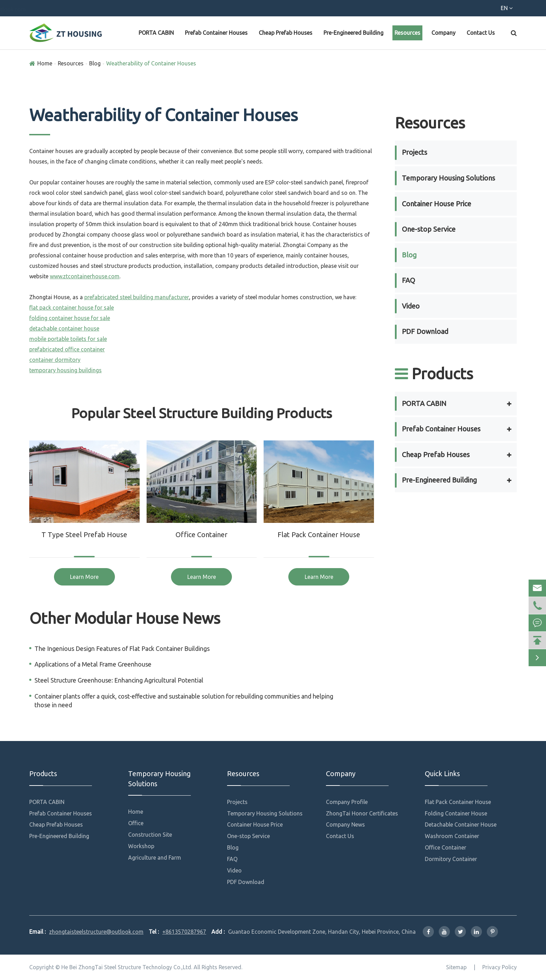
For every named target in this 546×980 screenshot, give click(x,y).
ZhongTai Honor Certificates (362, 813)
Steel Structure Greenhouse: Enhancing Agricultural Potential (119, 680)
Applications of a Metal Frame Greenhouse (93, 664)
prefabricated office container (67, 349)
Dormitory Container (451, 859)
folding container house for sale (70, 318)
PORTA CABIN (156, 33)
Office (136, 823)
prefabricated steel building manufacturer (137, 297)
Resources (407, 33)
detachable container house (64, 328)
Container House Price (436, 204)
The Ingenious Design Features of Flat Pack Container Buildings (122, 648)
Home (45, 63)
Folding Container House (456, 813)
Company (443, 33)
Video (411, 306)
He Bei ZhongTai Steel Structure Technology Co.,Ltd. (127, 967)
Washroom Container (452, 836)
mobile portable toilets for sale (68, 339)
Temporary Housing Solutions (448, 178)
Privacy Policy (500, 967)
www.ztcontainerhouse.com (85, 276)
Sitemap (456, 967)
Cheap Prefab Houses (286, 33)
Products (434, 373)
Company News (345, 824)
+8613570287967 (57, 9)
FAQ (408, 280)
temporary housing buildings (65, 370)
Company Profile (347, 802)
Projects (415, 152)
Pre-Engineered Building (353, 33)
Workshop (141, 846)
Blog (95, 63)
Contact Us (481, 33)
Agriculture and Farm (155, 858)
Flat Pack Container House (319, 535)
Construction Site (150, 835)
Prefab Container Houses (216, 33)
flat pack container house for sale (72, 308)
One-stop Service (429, 229)
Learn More (84, 577)
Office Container (201, 535)
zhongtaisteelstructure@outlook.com (149, 9)
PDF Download (425, 331)
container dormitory (55, 360)
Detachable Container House (461, 824)
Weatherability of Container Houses (151, 63)
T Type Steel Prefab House (84, 535)
